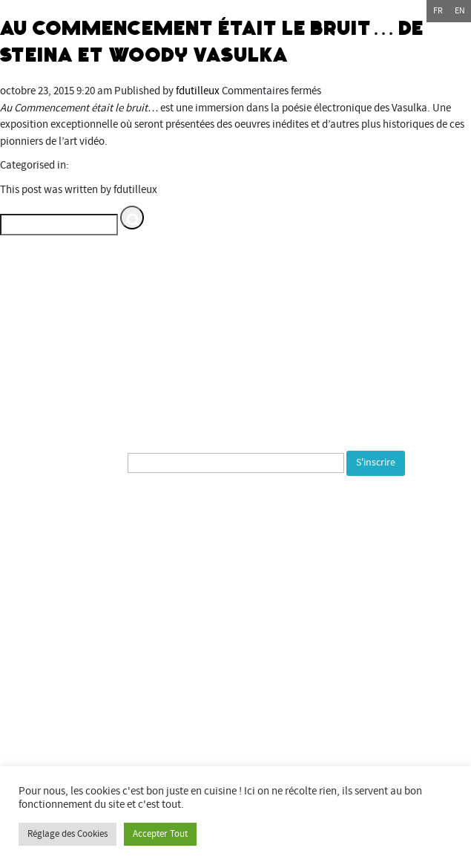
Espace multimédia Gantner (261, 755)
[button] (132, 218)
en (460, 11)
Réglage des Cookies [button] (67, 834)
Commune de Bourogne (235, 721)
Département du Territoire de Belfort (235, 672)
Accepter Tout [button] (160, 834)
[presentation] (131, 509)
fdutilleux (198, 91)
